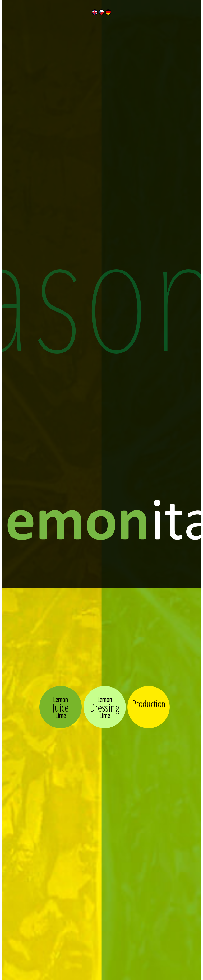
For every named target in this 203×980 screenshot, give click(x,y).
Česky (101, 12)
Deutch (108, 12)
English (95, 12)
